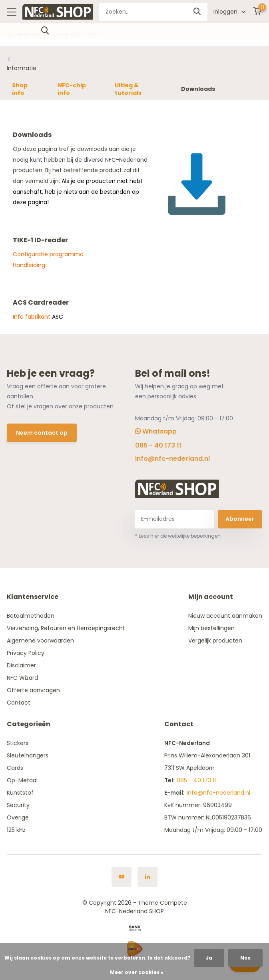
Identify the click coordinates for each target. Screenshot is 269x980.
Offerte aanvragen (33, 690)
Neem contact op (42, 433)
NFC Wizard (22, 678)
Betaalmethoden (31, 616)
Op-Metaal (22, 780)
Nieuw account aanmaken (225, 616)
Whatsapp (156, 431)
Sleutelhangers (28, 755)
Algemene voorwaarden (40, 641)
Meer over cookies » (137, 972)
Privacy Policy (26, 653)
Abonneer (240, 519)
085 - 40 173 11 (158, 445)
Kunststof (20, 793)
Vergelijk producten (215, 641)
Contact (19, 703)
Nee (245, 958)
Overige (18, 817)
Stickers (18, 743)
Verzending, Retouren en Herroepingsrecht (66, 628)
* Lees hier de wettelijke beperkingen (178, 536)
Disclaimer (21, 665)
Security (18, 805)
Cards (15, 768)
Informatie (22, 68)
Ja (209, 958)
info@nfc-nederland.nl (172, 459)
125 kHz (16, 830)
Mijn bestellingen (211, 628)
